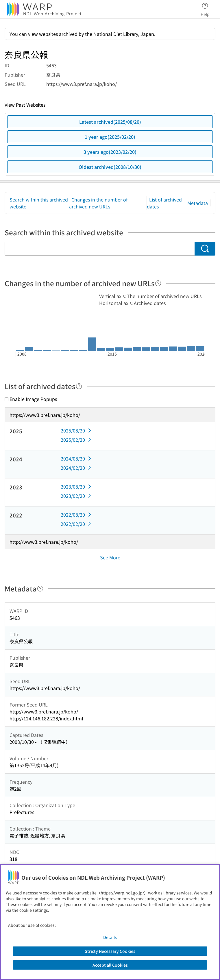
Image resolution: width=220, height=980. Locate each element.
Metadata (198, 203)
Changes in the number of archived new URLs (98, 203)
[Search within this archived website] (100, 249)
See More (110, 557)
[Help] (158, 283)
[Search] (205, 249)
